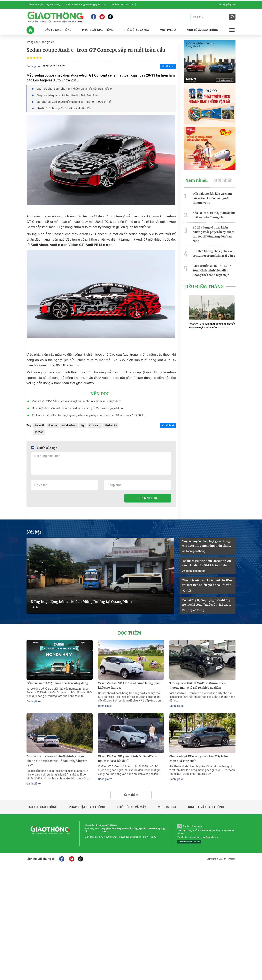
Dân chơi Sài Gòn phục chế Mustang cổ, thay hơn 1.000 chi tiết (74, 101)
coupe (54, 425)
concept (95, 425)
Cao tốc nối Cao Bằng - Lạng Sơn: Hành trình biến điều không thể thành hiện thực (212, 269)
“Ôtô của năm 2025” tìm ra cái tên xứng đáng (57, 682)
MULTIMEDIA (168, 30)
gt (83, 425)
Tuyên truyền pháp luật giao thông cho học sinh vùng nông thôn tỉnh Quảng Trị (206, 543)
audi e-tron (70, 425)
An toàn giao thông (194, 550)
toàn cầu (111, 425)
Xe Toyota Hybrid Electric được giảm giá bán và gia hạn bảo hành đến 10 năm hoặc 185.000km (89, 415)
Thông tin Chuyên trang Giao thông (43, 5)
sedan (40, 431)
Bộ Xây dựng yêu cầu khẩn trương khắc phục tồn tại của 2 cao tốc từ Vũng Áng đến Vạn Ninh (213, 234)
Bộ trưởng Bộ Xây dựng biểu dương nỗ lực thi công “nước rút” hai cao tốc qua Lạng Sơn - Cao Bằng (206, 602)
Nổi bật (34, 531)
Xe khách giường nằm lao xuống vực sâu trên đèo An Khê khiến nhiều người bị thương (207, 562)
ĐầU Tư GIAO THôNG (58, 30)
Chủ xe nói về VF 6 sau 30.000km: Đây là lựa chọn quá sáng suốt (199, 757)
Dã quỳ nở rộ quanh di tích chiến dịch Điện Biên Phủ (67, 95)
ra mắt (40, 425)
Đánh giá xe (47, 42)
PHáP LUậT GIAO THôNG (98, 30)
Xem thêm (131, 793)
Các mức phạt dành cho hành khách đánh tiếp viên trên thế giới (74, 88)
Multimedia (167, 806)
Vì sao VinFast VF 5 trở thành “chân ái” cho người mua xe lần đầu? (128, 757)
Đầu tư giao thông (193, 609)
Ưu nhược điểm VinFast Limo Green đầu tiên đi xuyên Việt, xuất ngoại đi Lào (77, 408)
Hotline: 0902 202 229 (122, 5)
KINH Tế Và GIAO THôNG (202, 30)
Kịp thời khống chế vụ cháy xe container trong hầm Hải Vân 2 (214, 253)
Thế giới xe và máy (131, 806)
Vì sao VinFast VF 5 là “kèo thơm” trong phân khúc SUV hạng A (129, 684)
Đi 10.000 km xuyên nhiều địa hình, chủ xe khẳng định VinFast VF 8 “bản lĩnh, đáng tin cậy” (57, 760)
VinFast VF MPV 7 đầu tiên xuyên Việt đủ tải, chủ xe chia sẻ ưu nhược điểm (77, 401)
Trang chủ (33, 42)
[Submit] (232, 17)
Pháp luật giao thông (87, 806)
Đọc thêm (130, 632)
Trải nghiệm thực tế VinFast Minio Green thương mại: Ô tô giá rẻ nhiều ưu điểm (198, 684)
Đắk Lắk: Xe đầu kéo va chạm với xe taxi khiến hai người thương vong (212, 198)
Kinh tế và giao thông (206, 806)
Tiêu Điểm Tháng (204, 286)
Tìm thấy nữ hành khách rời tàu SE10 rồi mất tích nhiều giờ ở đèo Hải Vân (207, 582)
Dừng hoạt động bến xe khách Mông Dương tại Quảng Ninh (81, 601)
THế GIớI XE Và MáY (137, 30)
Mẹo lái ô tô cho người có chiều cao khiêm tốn (64, 108)
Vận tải (35, 607)
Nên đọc (100, 394)
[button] (192, 327)
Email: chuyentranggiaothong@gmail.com (86, 5)
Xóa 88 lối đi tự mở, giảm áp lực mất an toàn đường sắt (214, 215)
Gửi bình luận (148, 497)
